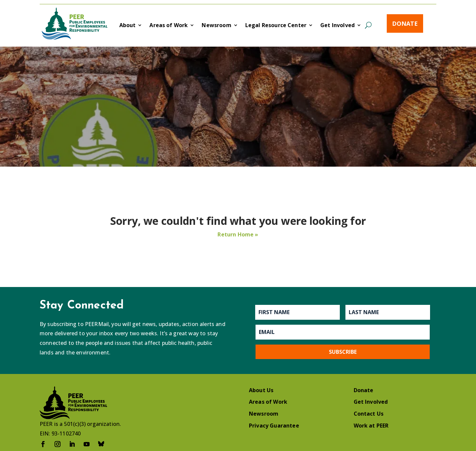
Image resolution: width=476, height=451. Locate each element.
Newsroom (216, 26)
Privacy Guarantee (274, 426)
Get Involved (337, 26)
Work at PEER (371, 426)
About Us (261, 390)
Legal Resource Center (276, 26)
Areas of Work (169, 26)
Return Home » (238, 234)
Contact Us (369, 414)
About (128, 26)
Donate (405, 23)
